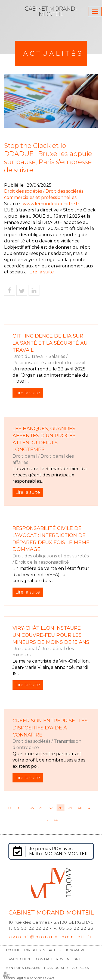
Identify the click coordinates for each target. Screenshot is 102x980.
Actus (55, 950)
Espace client (19, 959)
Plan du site (56, 968)
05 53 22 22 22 (31, 928)
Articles (81, 968)
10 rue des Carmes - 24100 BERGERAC (51, 922)
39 (70, 808)
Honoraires (76, 950)
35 (32, 808)
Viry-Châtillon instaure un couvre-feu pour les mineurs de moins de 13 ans (51, 635)
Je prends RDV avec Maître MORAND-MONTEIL (59, 851)
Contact (44, 959)
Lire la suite (42, 272)
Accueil (13, 950)
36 (41, 808)
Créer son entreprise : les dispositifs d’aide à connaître (50, 728)
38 (61, 808)
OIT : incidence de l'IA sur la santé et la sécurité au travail (50, 343)
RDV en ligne (69, 959)
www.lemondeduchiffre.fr (51, 204)
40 (80, 808)
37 (51, 808)
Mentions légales (23, 968)
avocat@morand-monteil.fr (51, 937)
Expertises (35, 950)
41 (90, 808)
